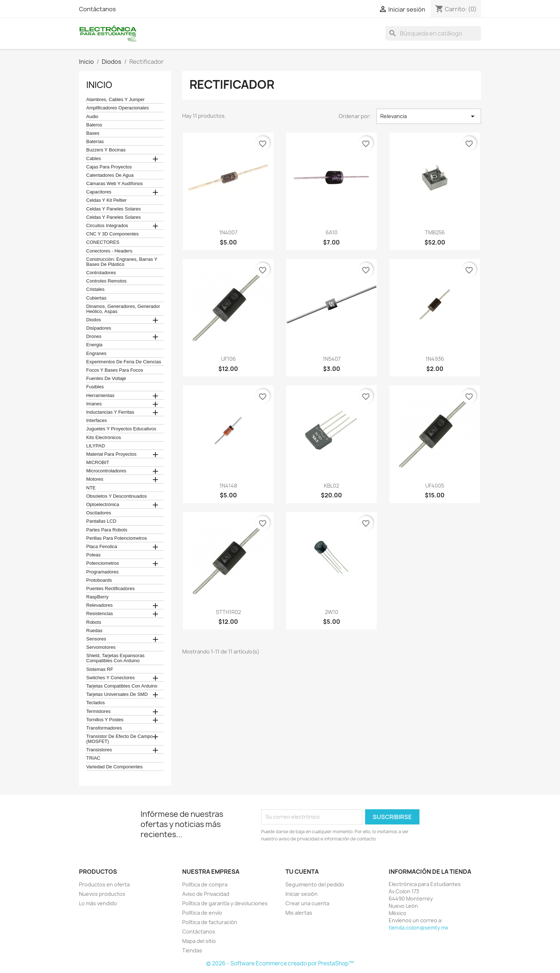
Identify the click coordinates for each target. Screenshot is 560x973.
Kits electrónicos (104, 438)
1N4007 (228, 232)
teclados (95, 703)
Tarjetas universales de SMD (117, 694)
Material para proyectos (111, 454)
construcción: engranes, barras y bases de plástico (122, 262)
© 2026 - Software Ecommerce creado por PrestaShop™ (280, 963)
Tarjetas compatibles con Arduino (122, 686)
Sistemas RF (100, 669)
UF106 (228, 359)
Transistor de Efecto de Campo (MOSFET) (120, 739)
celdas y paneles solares (114, 209)
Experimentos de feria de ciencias (124, 362)
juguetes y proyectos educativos (121, 429)
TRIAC (93, 758)
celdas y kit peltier (106, 200)
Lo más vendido (98, 903)
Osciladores (99, 513)
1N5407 (332, 359)
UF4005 (435, 486)
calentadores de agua (110, 175)
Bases (93, 133)
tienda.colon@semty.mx (419, 928)
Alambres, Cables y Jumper (115, 100)
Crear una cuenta (307, 903)
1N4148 (228, 486)
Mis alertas (299, 913)
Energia (94, 345)
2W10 (332, 612)
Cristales (95, 289)
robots (94, 622)
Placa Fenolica (102, 547)
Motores (95, 479)
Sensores (96, 639)
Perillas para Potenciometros (117, 538)
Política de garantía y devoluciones (225, 903)
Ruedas (94, 631)
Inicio (99, 85)
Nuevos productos (102, 894)
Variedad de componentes (114, 767)
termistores (98, 711)
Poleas (93, 555)
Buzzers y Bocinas (106, 150)
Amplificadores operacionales (118, 108)
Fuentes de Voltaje (106, 379)
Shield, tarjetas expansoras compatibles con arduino (115, 658)
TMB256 (435, 232)
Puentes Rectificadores (110, 589)
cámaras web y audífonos (114, 184)
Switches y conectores (110, 678)
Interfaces (97, 421)
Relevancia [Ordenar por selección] (429, 116)
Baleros (94, 125)
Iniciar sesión (302, 894)
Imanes (94, 404)
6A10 (332, 232)
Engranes (96, 354)
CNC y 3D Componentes (112, 234)
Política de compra (205, 884)
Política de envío (202, 913)
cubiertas (96, 298)
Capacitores (99, 192)
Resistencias (100, 614)
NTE (91, 488)
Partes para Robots (107, 530)
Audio (92, 117)
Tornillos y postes (105, 720)
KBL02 (331, 486)
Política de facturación (210, 922)
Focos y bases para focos (115, 370)
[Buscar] (433, 33)
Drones (94, 337)
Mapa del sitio (199, 941)
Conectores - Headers (109, 251)
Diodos (93, 320)
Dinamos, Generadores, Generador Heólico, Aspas (123, 309)
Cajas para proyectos (109, 167)
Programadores (103, 572)
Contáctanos (97, 9)
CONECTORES (103, 242)
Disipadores (99, 328)
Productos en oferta (104, 884)
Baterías (95, 142)
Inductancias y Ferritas (110, 412)
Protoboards (99, 580)
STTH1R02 (228, 612)
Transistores (99, 750)
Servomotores (101, 647)
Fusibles (95, 387)
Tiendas (192, 950)
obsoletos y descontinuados (116, 496)
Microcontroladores (106, 471)
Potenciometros (103, 563)
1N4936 (435, 359)
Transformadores (104, 728)
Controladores (101, 273)
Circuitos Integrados (107, 226)
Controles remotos (106, 281)
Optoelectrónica (103, 505)
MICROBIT (98, 463)
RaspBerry (97, 597)
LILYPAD (96, 446)
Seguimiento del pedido (315, 884)
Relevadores (99, 605)
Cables (93, 159)
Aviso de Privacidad (206, 894)
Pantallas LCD (101, 521)
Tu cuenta (302, 872)
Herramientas (100, 396)
